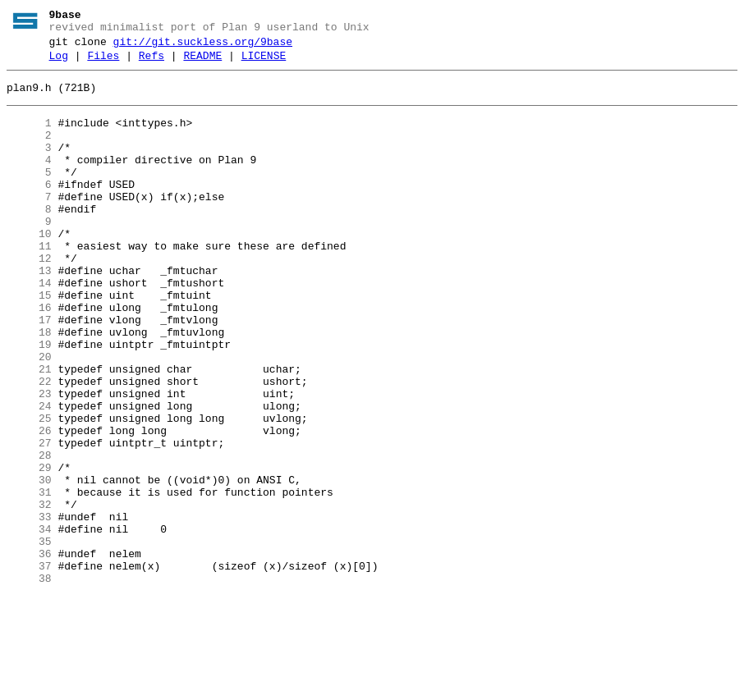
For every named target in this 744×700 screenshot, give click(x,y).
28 (29, 534)
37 (29, 667)
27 (29, 519)
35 (29, 638)
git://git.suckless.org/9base (203, 47)
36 (29, 652)
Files (103, 63)
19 (29, 401)
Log (59, 63)
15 (29, 342)
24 (29, 475)
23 (29, 460)
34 (29, 623)
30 (29, 564)
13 (29, 313)
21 (29, 431)
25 (29, 490)
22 (29, 446)
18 (29, 387)
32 (29, 593)
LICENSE (264, 63)
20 (29, 416)
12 (29, 298)
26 (29, 505)
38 (29, 682)
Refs (152, 63)
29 (29, 549)
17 (29, 372)
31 (29, 579)
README (202, 63)
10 (29, 268)
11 (29, 283)
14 (29, 327)
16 (29, 357)
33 (29, 608)
